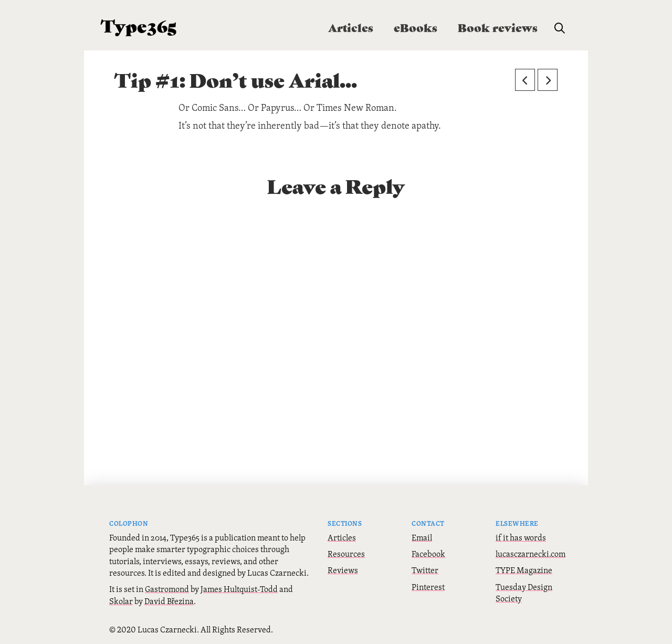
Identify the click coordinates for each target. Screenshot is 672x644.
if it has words (521, 537)
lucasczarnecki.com (531, 554)
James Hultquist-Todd (239, 589)
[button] (560, 28)
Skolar (121, 601)
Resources (346, 554)
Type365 (139, 25)
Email (422, 537)
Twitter (425, 570)
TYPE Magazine (524, 570)
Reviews (343, 570)
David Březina (169, 601)
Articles (342, 537)
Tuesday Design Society (524, 593)
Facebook (428, 554)
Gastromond (167, 589)
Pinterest (428, 587)
